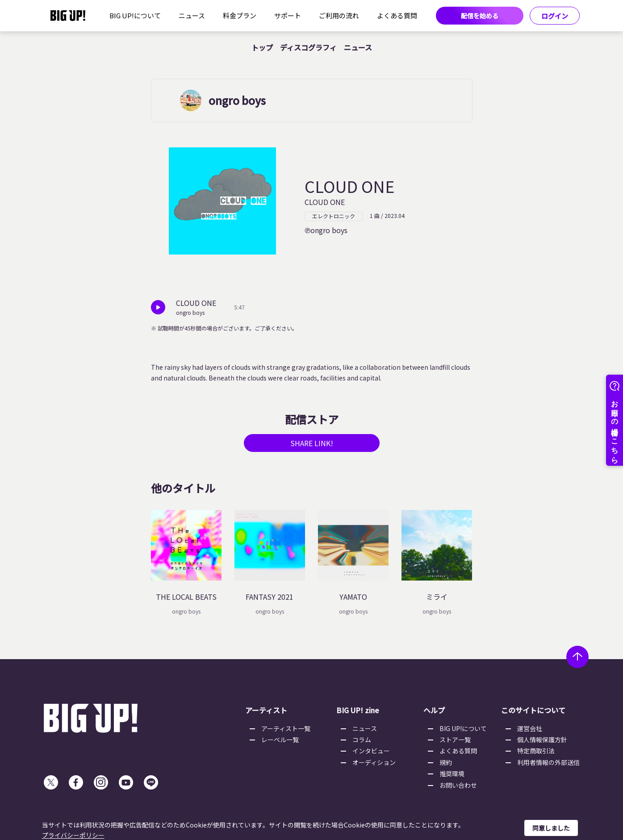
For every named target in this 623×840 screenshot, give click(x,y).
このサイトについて (533, 710)
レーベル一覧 (280, 740)
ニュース (192, 15)
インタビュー (371, 751)
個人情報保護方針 (542, 740)
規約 (446, 762)
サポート (288, 15)
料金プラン (240, 15)
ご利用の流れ (339, 15)
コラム (362, 740)
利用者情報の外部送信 (548, 762)
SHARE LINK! (312, 443)
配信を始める (480, 16)
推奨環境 (452, 773)
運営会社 (530, 728)
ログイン (555, 16)
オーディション (374, 762)
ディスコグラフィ (308, 47)
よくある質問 (397, 15)
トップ (262, 47)
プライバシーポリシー (73, 835)
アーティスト (266, 710)
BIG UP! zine (358, 710)
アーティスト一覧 (286, 728)
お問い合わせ (458, 785)
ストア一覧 (455, 740)
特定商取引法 (536, 751)
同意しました (551, 828)
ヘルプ (434, 710)
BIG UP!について (135, 15)
